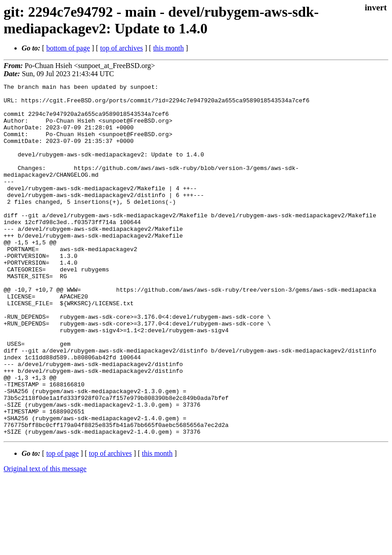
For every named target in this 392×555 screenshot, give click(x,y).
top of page (63, 524)
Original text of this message (45, 539)
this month (169, 48)
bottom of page (68, 48)
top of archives (121, 48)
